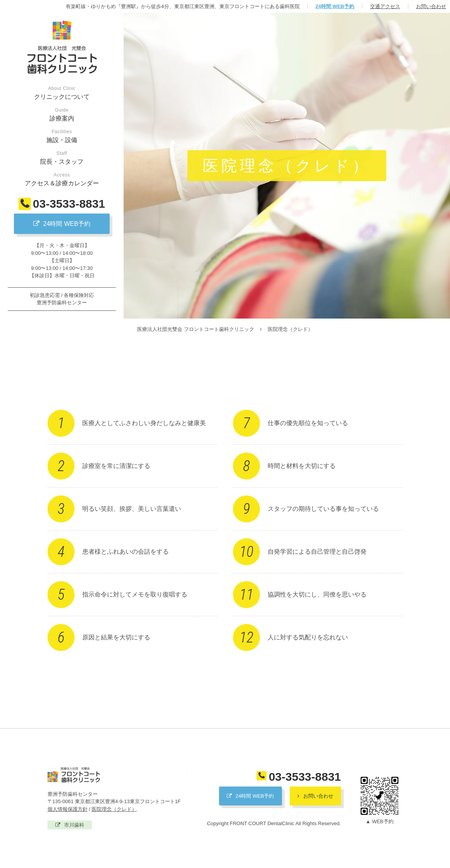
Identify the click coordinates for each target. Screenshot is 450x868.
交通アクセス (385, 6)
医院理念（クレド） (114, 809)
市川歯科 (74, 825)
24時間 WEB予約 (335, 6)
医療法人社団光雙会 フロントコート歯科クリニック (117, 775)
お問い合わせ (431, 6)
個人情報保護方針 (68, 809)
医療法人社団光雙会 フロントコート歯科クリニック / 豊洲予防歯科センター (62, 47)
